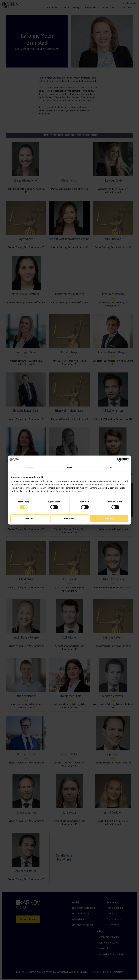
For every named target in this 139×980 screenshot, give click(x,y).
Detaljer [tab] (69, 467)
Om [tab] (110, 467)
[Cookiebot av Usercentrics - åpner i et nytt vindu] (117, 460)
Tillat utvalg (69, 518)
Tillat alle (109, 518)
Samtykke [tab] (29, 467)
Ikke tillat (30, 518)
